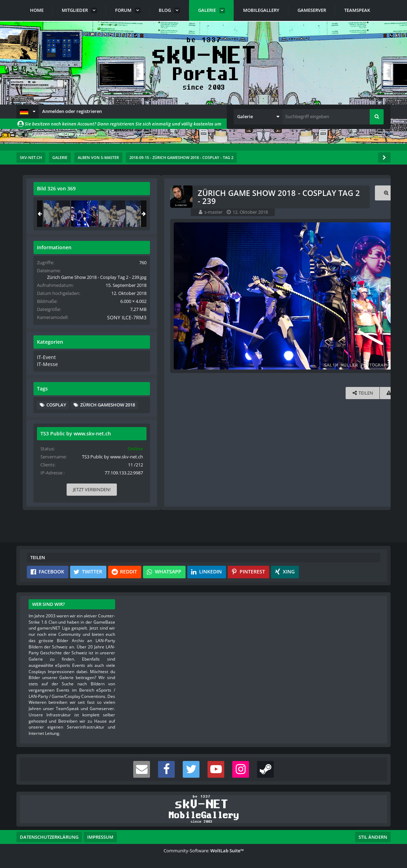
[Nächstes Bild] (244, 296)
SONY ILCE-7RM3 (359, 324)
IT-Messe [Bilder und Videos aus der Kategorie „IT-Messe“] (295, 370)
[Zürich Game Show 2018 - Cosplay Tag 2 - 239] (333, 214)
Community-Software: (204, 851)
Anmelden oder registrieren (72, 111)
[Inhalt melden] (246, 393)
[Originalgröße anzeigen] (243, 193)
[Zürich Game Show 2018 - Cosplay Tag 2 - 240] (361, 214)
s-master (70, 212)
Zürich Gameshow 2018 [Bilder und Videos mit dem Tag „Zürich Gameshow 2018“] (323, 420)
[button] (28, 112)
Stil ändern (373, 837)
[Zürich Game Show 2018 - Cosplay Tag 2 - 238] (306, 214)
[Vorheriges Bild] (37, 296)
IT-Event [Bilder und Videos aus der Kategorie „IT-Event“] (295, 363)
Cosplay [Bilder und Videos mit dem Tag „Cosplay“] (305, 410)
